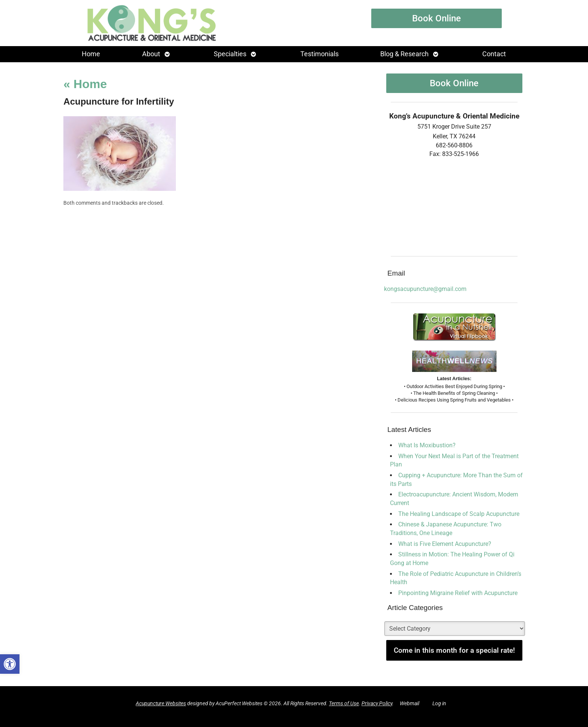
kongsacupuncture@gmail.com (425, 289)
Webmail (409, 704)
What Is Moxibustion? (427, 445)
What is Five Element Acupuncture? (445, 544)
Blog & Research (404, 54)
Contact (494, 54)
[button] (10, 664)
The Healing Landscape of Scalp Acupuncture (459, 514)
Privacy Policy (377, 704)
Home (91, 54)
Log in (439, 704)
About (151, 54)
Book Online (436, 18)
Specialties (230, 54)
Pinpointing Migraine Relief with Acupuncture (458, 593)
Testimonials (319, 54)
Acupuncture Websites (161, 704)
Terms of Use (344, 704)
